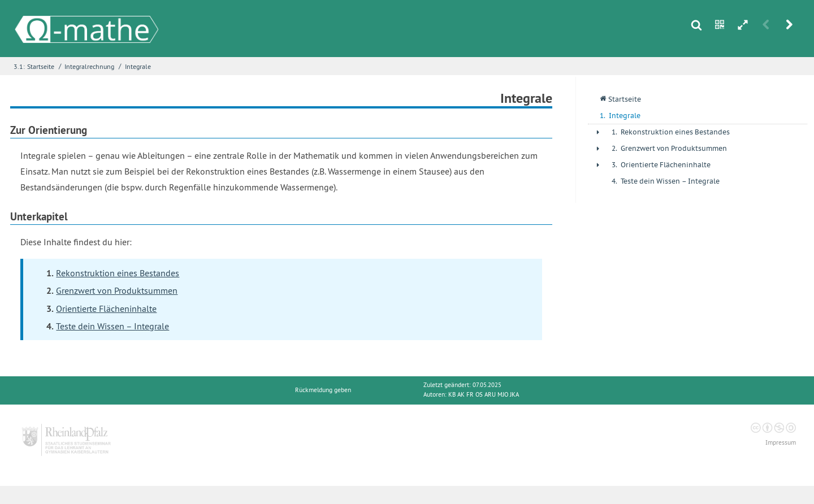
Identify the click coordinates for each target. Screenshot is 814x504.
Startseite (41, 66)
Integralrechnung (89, 66)
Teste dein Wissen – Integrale (112, 326)
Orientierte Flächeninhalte (106, 309)
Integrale (138, 66)
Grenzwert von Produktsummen (117, 290)
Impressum (781, 443)
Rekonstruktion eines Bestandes (118, 273)
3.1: (19, 66)
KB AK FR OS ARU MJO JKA (484, 395)
